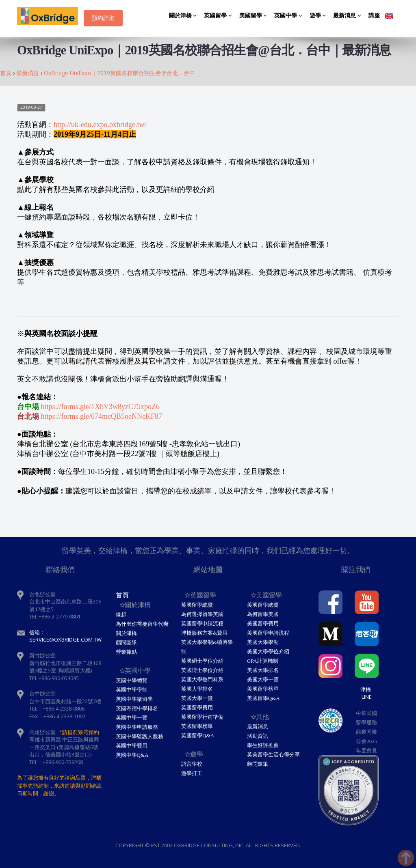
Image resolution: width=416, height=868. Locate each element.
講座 (374, 16)
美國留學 (255, 16)
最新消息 (348, 16)
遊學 (319, 16)
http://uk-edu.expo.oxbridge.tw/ (100, 125)
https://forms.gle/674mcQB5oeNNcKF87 (102, 416)
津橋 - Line (367, 693)
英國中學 (289, 16)
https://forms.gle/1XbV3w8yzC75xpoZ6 (100, 407)
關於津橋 (184, 16)
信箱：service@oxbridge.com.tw (65, 636)
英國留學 (219, 16)
